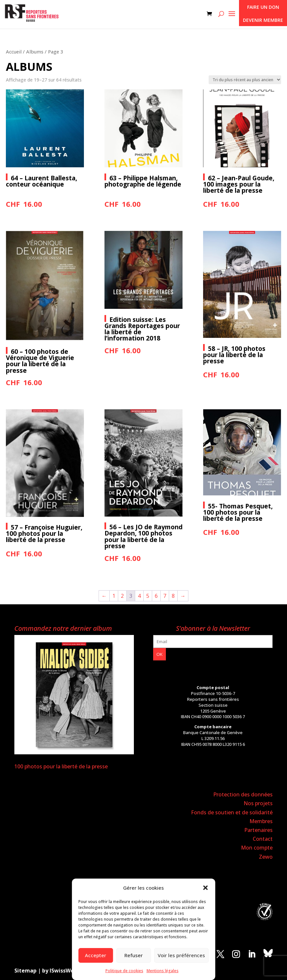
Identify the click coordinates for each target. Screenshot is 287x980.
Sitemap (25, 971)
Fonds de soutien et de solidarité (232, 812)
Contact (263, 839)
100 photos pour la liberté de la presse (61, 766)
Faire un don (263, 7)
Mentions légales (163, 971)
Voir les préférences (181, 955)
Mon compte (257, 848)
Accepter (96, 955)
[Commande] (245, 80)
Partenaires (258, 830)
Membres (261, 821)
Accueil (14, 52)
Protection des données (243, 794)
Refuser (134, 955)
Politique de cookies (124, 971)
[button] (205, 888)
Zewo (266, 857)
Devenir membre (263, 20)
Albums (35, 52)
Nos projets (258, 803)
